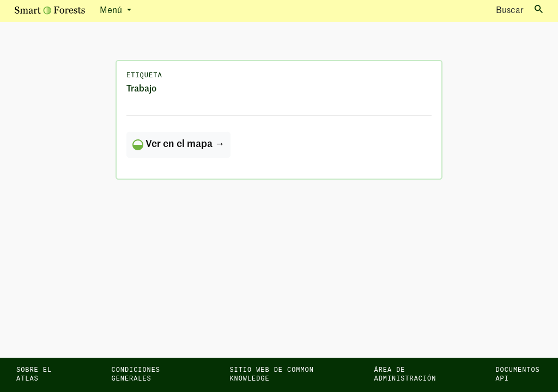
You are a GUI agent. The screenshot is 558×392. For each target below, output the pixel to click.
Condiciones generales (136, 375)
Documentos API (517, 375)
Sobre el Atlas (34, 375)
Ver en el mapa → (178, 145)
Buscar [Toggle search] (519, 10)
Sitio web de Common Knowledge (271, 375)
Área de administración (405, 375)
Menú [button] (112, 11)
